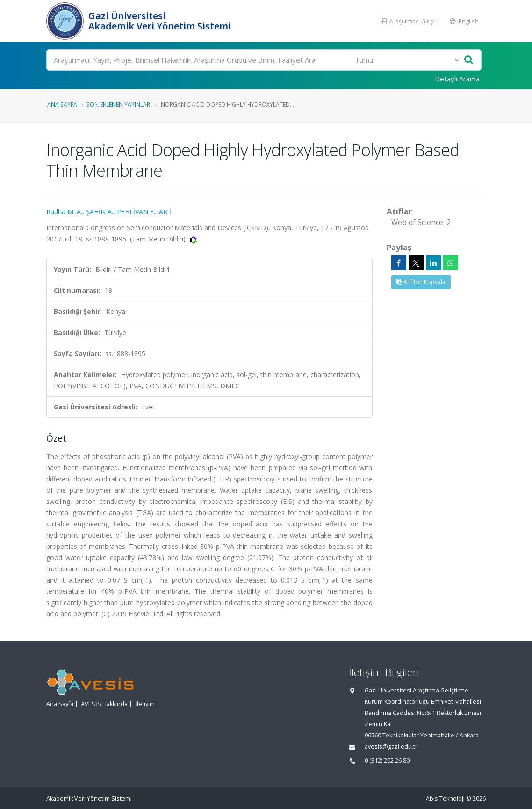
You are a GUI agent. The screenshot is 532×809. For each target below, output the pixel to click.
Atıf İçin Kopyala (421, 282)
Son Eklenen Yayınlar (118, 104)
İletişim (145, 704)
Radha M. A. (64, 212)
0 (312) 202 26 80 (387, 761)
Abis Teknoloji (445, 798)
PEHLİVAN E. (136, 212)
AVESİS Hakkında (104, 704)
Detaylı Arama (457, 79)
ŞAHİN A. (100, 212)
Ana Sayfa (62, 104)
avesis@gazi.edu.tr (391, 747)
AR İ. (166, 212)
